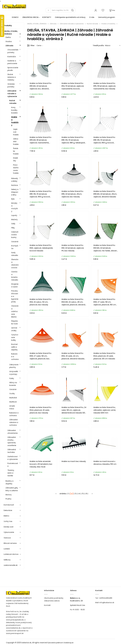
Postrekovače (13, 465)
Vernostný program (107, 17)
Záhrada (9, 46)
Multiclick (13, 398)
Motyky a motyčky (14, 207)
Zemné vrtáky (14, 329)
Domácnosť (9, 505)
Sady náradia (15, 254)
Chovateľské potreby (13, 51)
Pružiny (8, 499)
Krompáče (15, 247)
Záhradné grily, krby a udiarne (12, 489)
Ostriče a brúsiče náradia (15, 276)
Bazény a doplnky (9, 482)
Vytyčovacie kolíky (15, 337)
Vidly (13, 224)
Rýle (13, 199)
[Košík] (112, 10)
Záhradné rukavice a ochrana (14, 422)
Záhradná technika (12, 451)
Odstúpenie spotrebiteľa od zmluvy (70, 17)
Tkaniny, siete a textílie (11, 473)
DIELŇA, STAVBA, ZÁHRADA (11, 33)
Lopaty (14, 215)
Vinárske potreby (11, 85)
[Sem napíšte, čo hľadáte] (63, 10)
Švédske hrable (16, 151)
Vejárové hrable (16, 132)
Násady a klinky (15, 180)
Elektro (6, 516)
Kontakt (47, 605)
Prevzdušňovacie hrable (16, 169)
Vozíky (12, 394)
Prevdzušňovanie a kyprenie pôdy (15, 296)
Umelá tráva (12, 407)
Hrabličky (15, 159)
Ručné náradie (13, 102)
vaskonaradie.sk (11, 565)
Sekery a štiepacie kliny (15, 192)
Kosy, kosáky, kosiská (14, 110)
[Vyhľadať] (48, 10)
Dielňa (8, 37)
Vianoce (7, 538)
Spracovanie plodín (13, 69)
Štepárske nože (15, 322)
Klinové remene (10, 543)
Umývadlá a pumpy (14, 373)
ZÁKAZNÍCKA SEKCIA (30, 17)
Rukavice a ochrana (15, 357)
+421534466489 (105, 598)
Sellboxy (7, 560)
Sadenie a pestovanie (12, 62)
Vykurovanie (9, 532)
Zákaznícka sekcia (52, 601)
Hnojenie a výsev (15, 285)
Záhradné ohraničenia (13, 432)
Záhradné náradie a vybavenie (12, 94)
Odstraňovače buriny (15, 235)
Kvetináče (12, 57)
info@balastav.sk (107, 603)
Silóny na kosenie (13, 384)
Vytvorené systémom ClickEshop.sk (60, 643)
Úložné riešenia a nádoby (12, 77)
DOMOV (15, 17)
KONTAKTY (47, 17)
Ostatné (15, 242)
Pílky (13, 228)
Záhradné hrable (16, 142)
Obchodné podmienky (54, 598)
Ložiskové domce (11, 554)
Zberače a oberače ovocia (15, 264)
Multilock (13, 402)
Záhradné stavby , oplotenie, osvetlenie (12, 441)
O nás (92, 17)
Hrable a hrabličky (15, 121)
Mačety (14, 220)
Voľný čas (8, 521)
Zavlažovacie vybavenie (13, 458)
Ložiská (7, 549)
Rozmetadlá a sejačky (14, 347)
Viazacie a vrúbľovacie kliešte (15, 311)
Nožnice (15, 185)
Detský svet (9, 527)
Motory (9, 495)
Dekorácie (8, 510)
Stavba (9, 41)
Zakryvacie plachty (14, 366)
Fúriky (12, 378)
